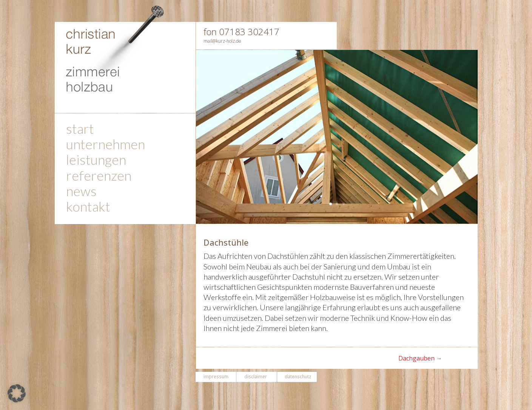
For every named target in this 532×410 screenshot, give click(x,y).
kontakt (88, 208)
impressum (216, 377)
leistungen (96, 161)
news (81, 193)
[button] (17, 393)
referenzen (99, 177)
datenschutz (298, 377)
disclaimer (256, 377)
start (80, 130)
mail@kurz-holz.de (222, 41)
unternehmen (106, 146)
